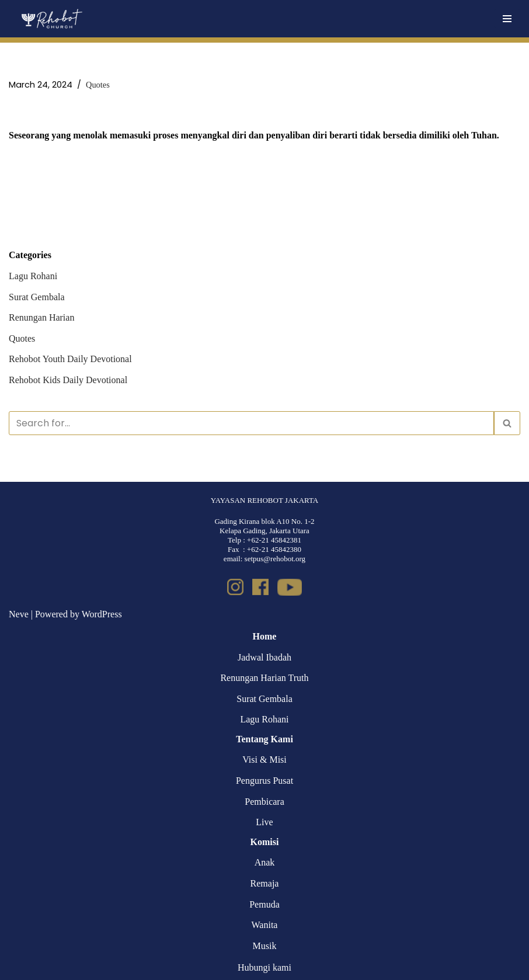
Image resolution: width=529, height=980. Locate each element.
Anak (265, 862)
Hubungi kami (264, 967)
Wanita (265, 925)
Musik (265, 946)
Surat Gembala (37, 297)
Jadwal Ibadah (264, 657)
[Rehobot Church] (51, 19)
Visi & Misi (264, 760)
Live (264, 822)
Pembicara (264, 802)
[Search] (251, 423)
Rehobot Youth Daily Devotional (70, 359)
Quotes (98, 85)
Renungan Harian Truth (264, 678)
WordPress (102, 614)
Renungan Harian (41, 317)
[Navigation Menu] (507, 19)
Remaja (265, 883)
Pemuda (264, 904)
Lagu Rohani (33, 276)
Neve (19, 614)
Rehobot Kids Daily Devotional (68, 380)
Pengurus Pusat (264, 781)
